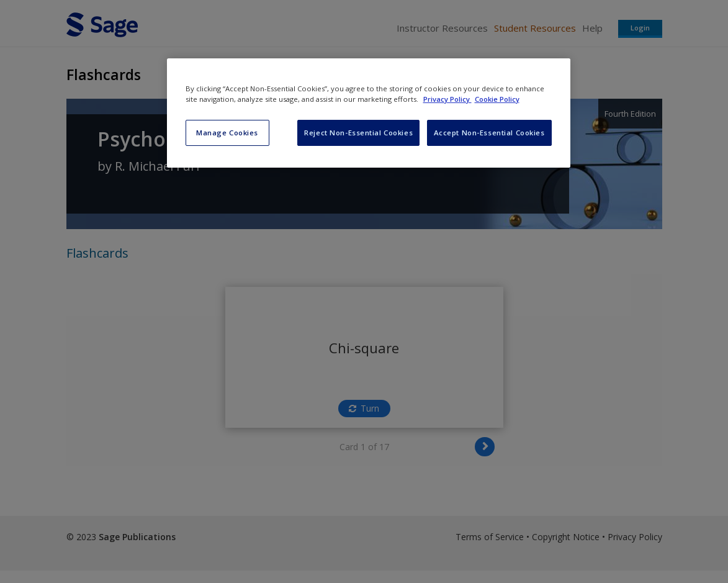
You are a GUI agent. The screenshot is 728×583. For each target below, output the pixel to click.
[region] (369, 113)
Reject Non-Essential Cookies (358, 133)
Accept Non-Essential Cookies (489, 133)
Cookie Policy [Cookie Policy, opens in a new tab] (497, 99)
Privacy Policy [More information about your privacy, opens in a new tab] (447, 99)
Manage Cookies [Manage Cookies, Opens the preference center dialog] (227, 133)
